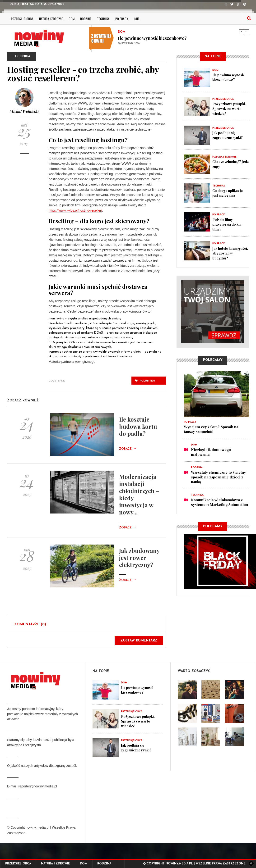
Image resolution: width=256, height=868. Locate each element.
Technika (103, 19)
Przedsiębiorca (22, 19)
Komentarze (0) (30, 625)
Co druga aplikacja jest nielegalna (228, 193)
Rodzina (86, 19)
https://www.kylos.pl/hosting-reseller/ (75, 210)
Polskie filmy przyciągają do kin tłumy (228, 224)
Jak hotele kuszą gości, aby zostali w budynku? (229, 253)
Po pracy (122, 19)
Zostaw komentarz (139, 641)
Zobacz (128, 449)
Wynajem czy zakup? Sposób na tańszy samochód (211, 429)
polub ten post (145, 382)
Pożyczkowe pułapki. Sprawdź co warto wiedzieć (230, 109)
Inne (137, 19)
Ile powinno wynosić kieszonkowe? (152, 38)
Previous (242, 32)
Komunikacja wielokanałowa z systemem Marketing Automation (219, 502)
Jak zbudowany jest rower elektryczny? (139, 558)
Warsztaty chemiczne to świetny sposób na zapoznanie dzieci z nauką (218, 477)
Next (247, 32)
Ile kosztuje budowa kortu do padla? (138, 426)
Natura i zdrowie (51, 19)
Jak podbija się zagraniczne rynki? (229, 135)
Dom (72, 19)
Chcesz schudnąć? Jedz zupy (228, 164)
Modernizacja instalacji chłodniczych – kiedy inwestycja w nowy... (139, 494)
